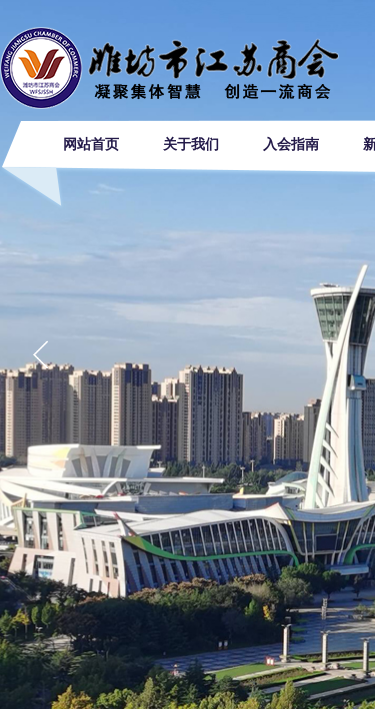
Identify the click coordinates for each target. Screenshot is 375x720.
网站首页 (91, 144)
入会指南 (291, 144)
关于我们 (191, 144)
